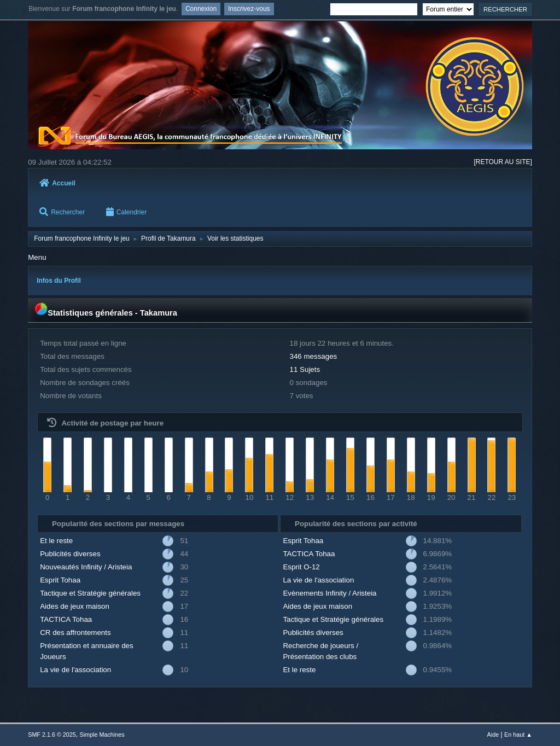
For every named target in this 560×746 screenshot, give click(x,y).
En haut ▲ (518, 735)
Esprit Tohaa (60, 580)
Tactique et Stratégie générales (90, 593)
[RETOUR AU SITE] (503, 162)
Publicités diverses (70, 554)
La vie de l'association (75, 670)
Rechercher (62, 212)
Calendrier (126, 212)
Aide (493, 735)
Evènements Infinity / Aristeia (329, 593)
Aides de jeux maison (75, 606)
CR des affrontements (75, 633)
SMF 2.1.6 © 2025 (52, 735)
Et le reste (56, 541)
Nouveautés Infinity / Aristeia (86, 567)
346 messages (314, 356)
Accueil (57, 183)
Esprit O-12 (301, 567)
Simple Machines (102, 735)
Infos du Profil (59, 281)
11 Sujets (305, 369)
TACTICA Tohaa (66, 619)
